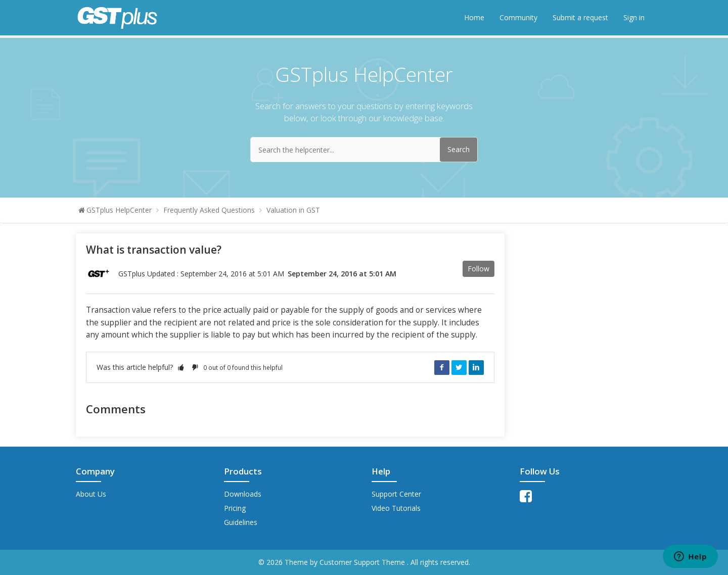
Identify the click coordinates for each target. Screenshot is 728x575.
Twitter (459, 367)
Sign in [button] (634, 17)
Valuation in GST (293, 210)
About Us (91, 494)
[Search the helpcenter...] (364, 150)
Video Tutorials (396, 508)
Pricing (235, 508)
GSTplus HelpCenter (119, 210)
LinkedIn (476, 367)
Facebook (442, 367)
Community (518, 17)
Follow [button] (479, 269)
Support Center (396, 494)
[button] (181, 367)
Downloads (243, 494)
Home (474, 17)
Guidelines (241, 522)
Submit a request (580, 17)
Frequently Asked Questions (209, 210)
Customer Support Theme (363, 562)
